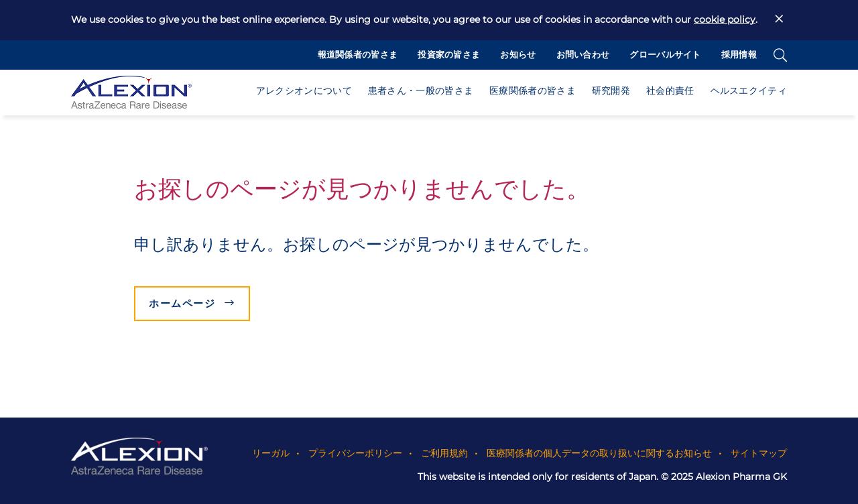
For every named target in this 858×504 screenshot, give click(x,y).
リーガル (271, 452)
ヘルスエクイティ (749, 92)
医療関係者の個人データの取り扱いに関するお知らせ (599, 452)
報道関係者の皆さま (358, 56)
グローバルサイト (665, 56)
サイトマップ (759, 452)
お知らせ (518, 56)
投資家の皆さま (449, 56)
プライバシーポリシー (355, 452)
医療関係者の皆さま (533, 92)
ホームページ (182, 303)
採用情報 (739, 56)
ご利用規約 (444, 452)
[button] (304, 94)
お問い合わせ (583, 56)
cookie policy (725, 19)
